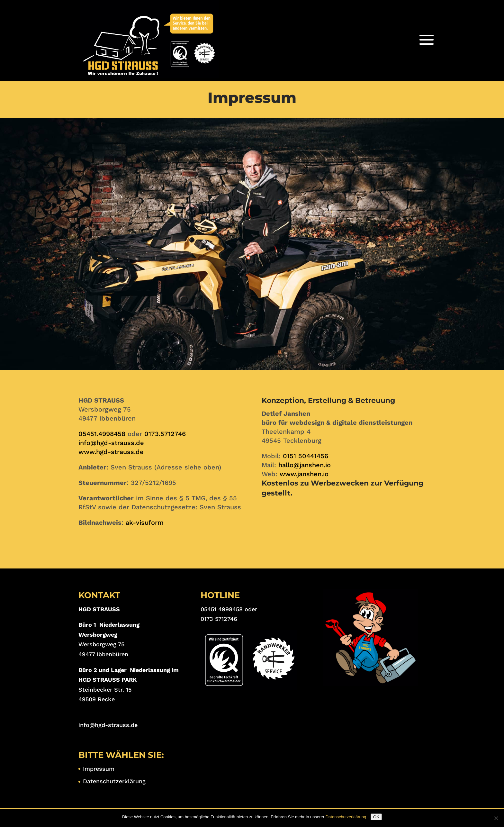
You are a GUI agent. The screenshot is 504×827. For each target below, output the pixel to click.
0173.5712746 (165, 434)
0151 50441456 (306, 456)
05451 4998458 (222, 609)
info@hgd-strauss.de (111, 443)
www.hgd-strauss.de (111, 452)
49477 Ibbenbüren (103, 654)
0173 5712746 (219, 619)
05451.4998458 (102, 434)
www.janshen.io (304, 474)
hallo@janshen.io (305, 465)
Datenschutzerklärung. (346, 817)
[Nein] (496, 818)
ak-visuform (145, 523)
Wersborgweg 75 (101, 644)
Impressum (99, 769)
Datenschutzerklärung (114, 781)
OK (376, 817)
